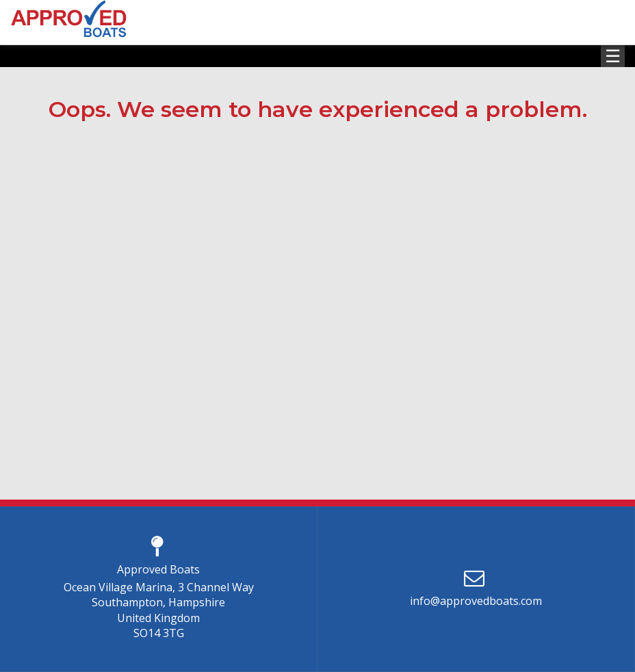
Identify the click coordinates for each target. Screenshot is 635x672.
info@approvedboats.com (476, 601)
